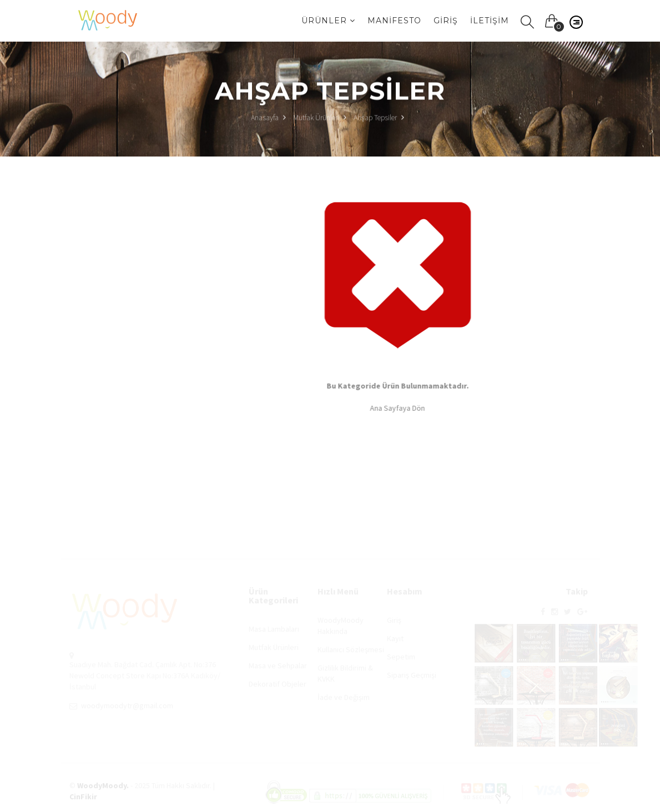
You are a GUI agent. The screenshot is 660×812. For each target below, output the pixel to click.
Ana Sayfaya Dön (399, 408)
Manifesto (394, 21)
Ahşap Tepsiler (375, 118)
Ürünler (328, 21)
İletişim (490, 21)
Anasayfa (268, 118)
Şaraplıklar (119, 294)
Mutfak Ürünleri (316, 118)
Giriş (446, 21)
